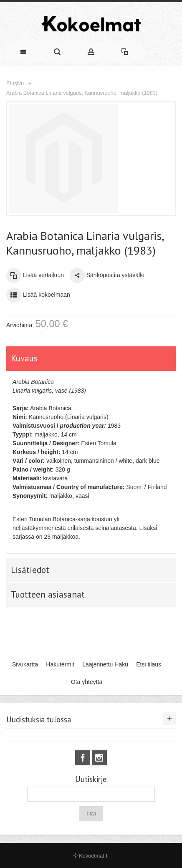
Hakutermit (60, 664)
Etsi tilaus (149, 664)
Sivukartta (25, 664)
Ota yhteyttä (87, 682)
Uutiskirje (91, 779)
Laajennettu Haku (105, 664)
